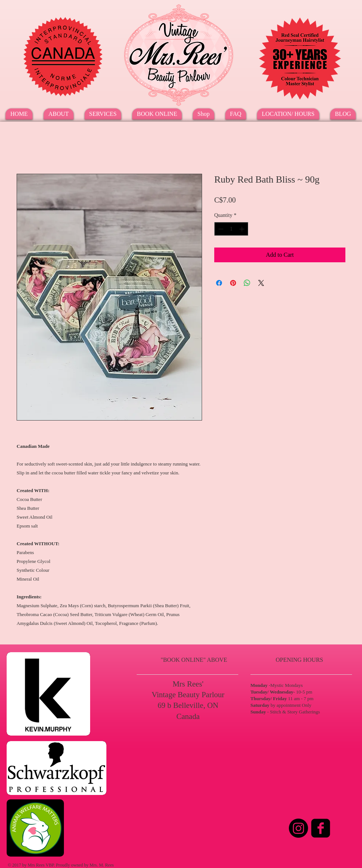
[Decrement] (220, 229)
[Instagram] (298, 828)
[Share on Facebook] (219, 283)
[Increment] (243, 229)
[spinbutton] (231, 229)
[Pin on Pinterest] (233, 283)
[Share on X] (261, 283)
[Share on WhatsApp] (247, 283)
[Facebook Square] (321, 828)
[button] (103, 114)
